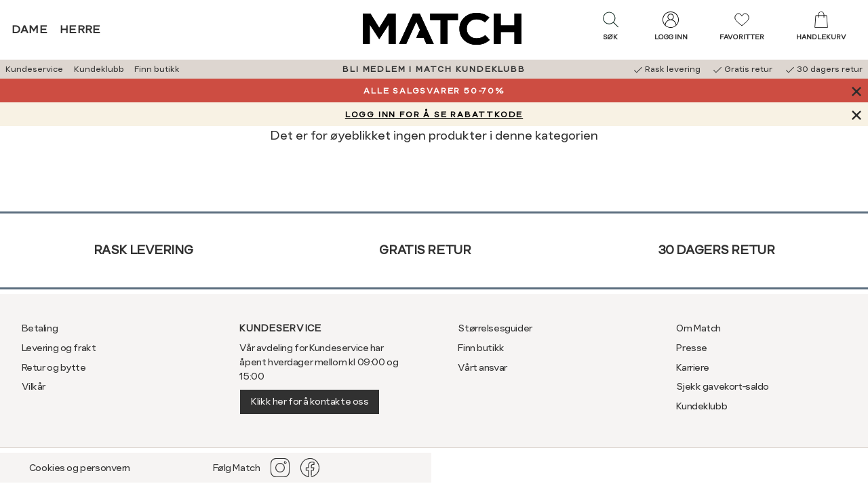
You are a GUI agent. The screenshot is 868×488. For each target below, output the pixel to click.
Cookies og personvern (80, 468)
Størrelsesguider (495, 328)
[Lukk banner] (856, 90)
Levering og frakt (59, 348)
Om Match (698, 328)
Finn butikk (157, 69)
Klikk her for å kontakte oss (310, 401)
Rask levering (143, 250)
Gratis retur (425, 250)
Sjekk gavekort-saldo (723, 386)
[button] (610, 29)
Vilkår (34, 386)
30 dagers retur (716, 250)
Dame (30, 29)
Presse (691, 348)
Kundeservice (34, 69)
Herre (80, 29)
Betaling (40, 328)
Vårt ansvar (482, 367)
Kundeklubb (99, 69)
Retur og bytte (54, 367)
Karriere (693, 367)
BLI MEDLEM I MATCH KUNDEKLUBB (434, 69)
